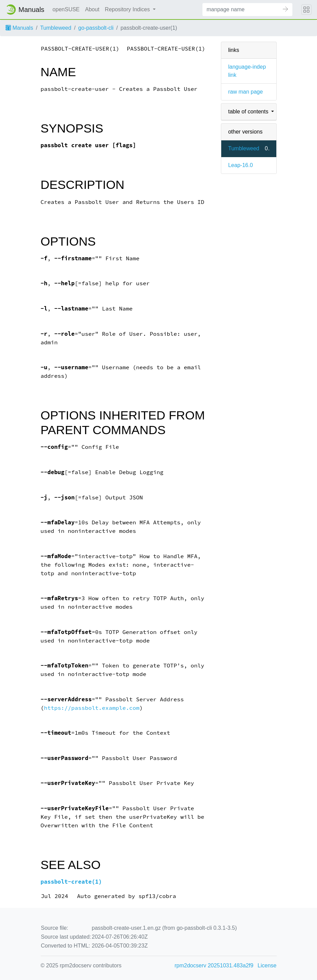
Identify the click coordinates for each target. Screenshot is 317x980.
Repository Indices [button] (128, 9)
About (92, 9)
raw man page (245, 92)
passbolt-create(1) (71, 882)
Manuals (19, 28)
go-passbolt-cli (96, 28)
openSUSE (66, 9)
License (267, 965)
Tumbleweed (56, 28)
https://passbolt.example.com (91, 708)
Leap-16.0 (240, 165)
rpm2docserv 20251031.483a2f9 (214, 965)
